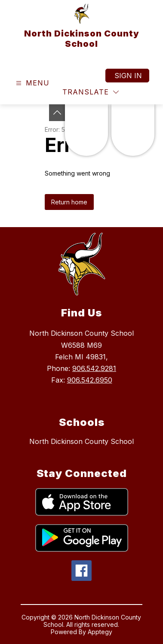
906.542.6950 (90, 380)
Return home (69, 202)
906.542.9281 (94, 368)
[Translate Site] (91, 92)
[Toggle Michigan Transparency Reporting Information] (57, 113)
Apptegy (100, 632)
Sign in (128, 76)
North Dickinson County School (81, 441)
